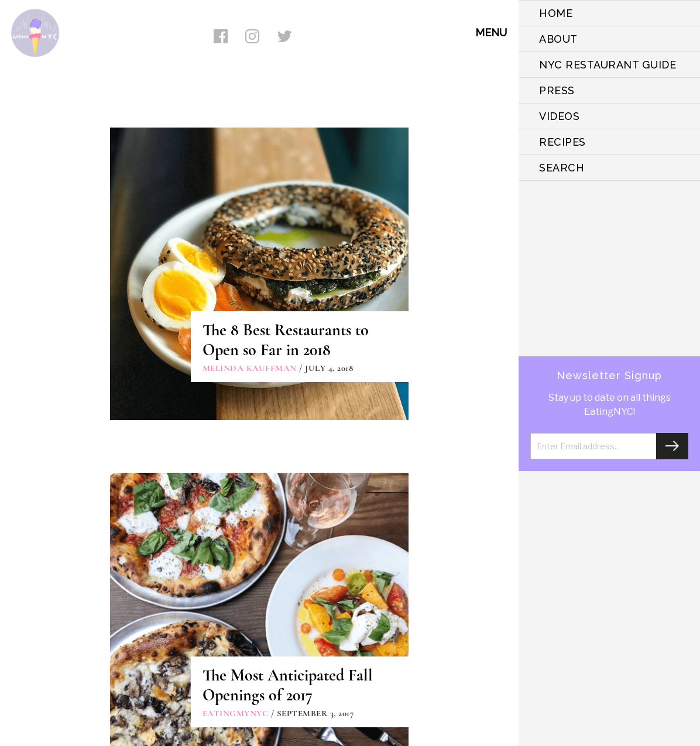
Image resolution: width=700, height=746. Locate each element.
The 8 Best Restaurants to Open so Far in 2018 (286, 340)
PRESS (557, 90)
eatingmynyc (236, 713)
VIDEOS (559, 116)
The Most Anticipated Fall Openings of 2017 (288, 685)
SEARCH (562, 168)
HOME (556, 13)
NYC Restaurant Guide (608, 65)
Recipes (562, 142)
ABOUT (558, 39)
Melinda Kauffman (250, 368)
